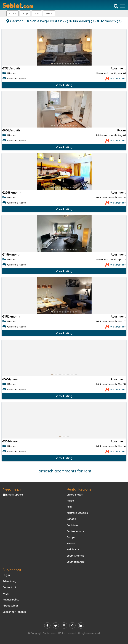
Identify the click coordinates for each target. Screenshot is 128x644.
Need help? (12, 489)
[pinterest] (72, 625)
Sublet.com (12, 570)
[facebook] (47, 625)
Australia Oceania (77, 513)
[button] (49, 13)
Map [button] (25, 13)
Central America (76, 531)
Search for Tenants (14, 612)
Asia (69, 507)
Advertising (9, 581)
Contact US (9, 587)
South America (75, 556)
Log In (6, 575)
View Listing (64, 85)
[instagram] (64, 625)
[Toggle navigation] (122, 6)
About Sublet (10, 606)
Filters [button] (13, 13)
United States (75, 495)
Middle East (74, 550)
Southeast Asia (76, 562)
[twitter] (56, 625)
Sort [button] (37, 13)
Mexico (71, 543)
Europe (71, 537)
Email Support (13, 495)
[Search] (116, 6)
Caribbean (73, 525)
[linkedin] (81, 625)
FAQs (6, 594)
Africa (70, 501)
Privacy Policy (11, 600)
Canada (71, 519)
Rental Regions (79, 489)
